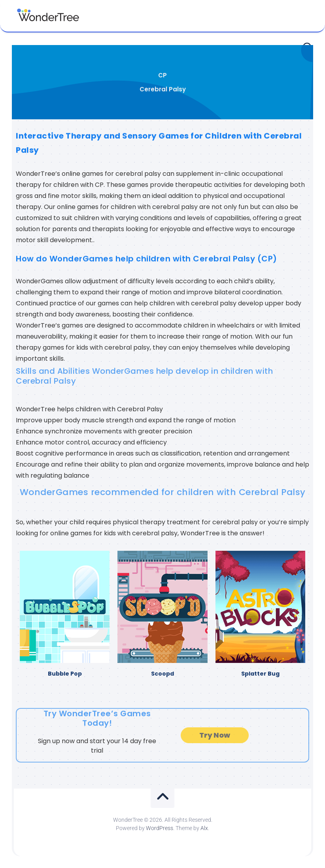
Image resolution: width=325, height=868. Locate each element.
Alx (204, 828)
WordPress (160, 828)
